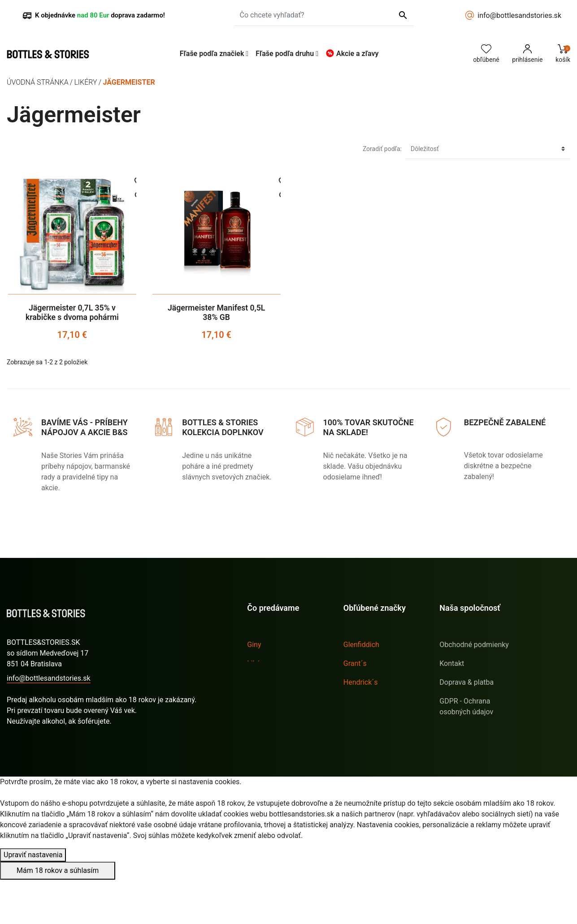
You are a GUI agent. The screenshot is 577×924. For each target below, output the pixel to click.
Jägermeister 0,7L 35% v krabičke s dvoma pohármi (72, 313)
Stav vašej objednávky (42, 739)
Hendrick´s (361, 682)
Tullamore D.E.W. (370, 739)
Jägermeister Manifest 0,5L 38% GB (216, 313)
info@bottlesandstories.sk (519, 15)
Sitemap (453, 731)
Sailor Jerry (361, 720)
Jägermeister (364, 701)
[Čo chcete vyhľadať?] (324, 15)
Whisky (258, 701)
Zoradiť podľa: (382, 149)
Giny (254, 645)
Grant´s (355, 663)
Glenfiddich (361, 645)
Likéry (256, 663)
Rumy (256, 682)
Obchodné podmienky (474, 645)
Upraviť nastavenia (33, 899)
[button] (214, 54)
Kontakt (452, 663)
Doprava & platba (466, 682)
